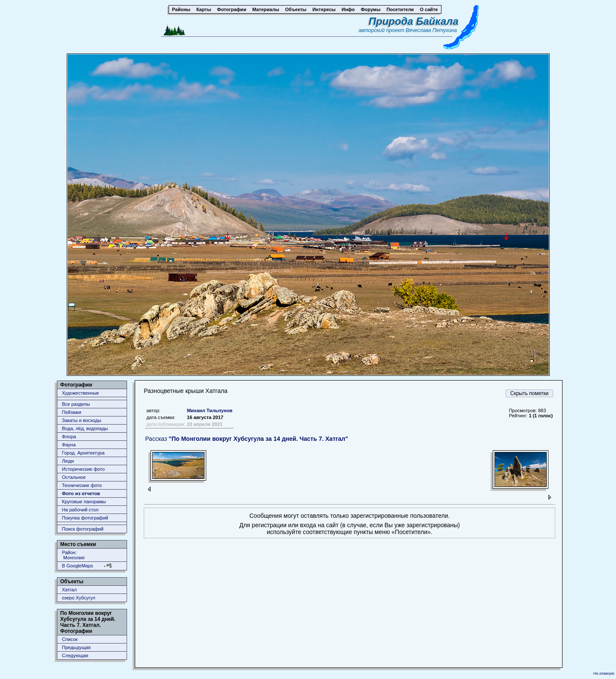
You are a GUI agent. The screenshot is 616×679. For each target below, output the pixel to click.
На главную (604, 673)
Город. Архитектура (83, 453)
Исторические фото (83, 469)
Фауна (69, 445)
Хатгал (70, 590)
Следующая (75, 655)
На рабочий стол (80, 510)
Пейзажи (72, 412)
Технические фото (82, 485)
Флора (69, 437)
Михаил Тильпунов (210, 410)
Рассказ (246, 439)
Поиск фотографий (83, 529)
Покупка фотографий (85, 518)
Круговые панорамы (84, 502)
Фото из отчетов (81, 493)
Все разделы (76, 404)
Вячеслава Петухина (431, 30)
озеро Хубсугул (79, 598)
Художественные (81, 393)
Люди (68, 461)
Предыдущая (76, 647)
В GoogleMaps (78, 566)
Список (70, 639)
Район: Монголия (73, 555)
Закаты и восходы (82, 420)
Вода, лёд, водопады (85, 428)
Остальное (74, 477)
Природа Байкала (414, 21)
